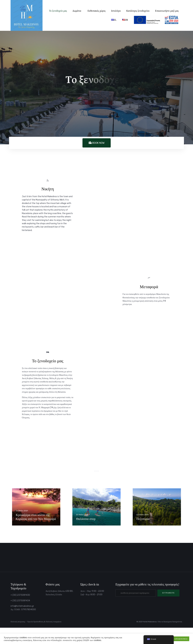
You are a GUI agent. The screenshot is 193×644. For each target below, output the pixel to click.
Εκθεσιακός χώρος (97, 11)
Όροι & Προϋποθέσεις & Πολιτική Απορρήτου (44, 622)
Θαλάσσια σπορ (86, 519)
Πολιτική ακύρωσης (18, 622)
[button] (168, 593)
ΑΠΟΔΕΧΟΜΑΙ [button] (181, 639)
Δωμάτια (77, 11)
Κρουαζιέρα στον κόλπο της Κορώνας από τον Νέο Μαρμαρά (36, 517)
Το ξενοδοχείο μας (58, 11)
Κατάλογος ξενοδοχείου (138, 11)
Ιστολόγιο (116, 11)
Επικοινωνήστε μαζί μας (167, 11)
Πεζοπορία (143, 519)
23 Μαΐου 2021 (22, 511)
